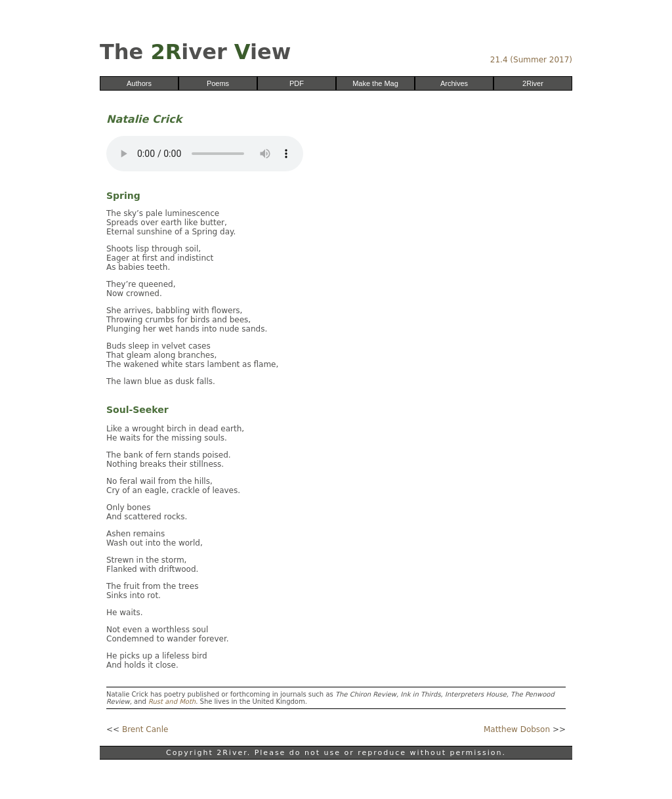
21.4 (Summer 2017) (531, 60)
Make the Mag (375, 83)
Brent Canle (145, 729)
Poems (218, 83)
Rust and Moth (172, 702)
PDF (297, 83)
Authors (139, 83)
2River (533, 83)
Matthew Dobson (517, 729)
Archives (454, 83)
